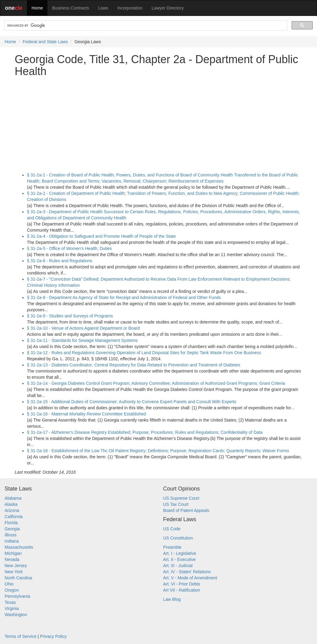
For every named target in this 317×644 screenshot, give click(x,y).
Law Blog (172, 599)
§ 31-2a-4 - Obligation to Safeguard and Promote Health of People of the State (101, 236)
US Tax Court (176, 504)
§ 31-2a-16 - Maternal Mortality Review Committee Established (86, 414)
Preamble (172, 547)
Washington (16, 615)
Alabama (13, 498)
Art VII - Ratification (182, 590)
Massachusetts (19, 547)
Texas (10, 602)
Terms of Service (21, 636)
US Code (172, 529)
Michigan (13, 553)
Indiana (12, 541)
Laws (103, 8)
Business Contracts (71, 8)
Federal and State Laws (45, 42)
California (14, 517)
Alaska (11, 504)
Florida (11, 523)
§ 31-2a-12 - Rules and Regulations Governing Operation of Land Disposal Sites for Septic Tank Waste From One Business (144, 353)
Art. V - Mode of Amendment (190, 578)
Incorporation (130, 8)
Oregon (12, 590)
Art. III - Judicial (178, 566)
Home (37, 8)
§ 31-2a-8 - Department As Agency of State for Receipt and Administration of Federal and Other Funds (124, 297)
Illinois (11, 535)
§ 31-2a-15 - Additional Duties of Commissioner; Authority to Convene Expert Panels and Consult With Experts (132, 402)
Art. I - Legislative (180, 553)
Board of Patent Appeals (186, 510)
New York (14, 572)
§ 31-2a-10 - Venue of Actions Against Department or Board (83, 328)
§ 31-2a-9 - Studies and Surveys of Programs (70, 316)
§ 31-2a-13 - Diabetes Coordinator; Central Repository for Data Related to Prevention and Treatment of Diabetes (134, 365)
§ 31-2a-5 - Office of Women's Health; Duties (69, 248)
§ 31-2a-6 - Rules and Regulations (60, 261)
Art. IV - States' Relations (187, 572)
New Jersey (16, 566)
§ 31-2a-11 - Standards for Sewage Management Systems (82, 340)
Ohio (9, 584)
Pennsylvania (17, 596)
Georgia (12, 529)
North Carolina (18, 578)
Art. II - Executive (179, 559)
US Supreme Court (181, 498)
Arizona (12, 510)
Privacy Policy (53, 636)
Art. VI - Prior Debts (182, 584)
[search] (145, 26)
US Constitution (178, 538)
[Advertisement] (158, 125)
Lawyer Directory (168, 8)
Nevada (12, 559)
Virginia (12, 608)
